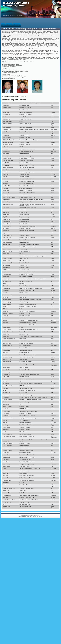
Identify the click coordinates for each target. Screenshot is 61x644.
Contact (20, 516)
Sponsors (10, 25)
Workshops (17, 25)
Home (4, 25)
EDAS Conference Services (33, 515)
